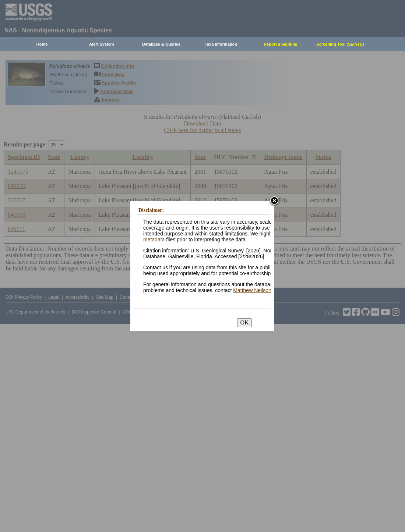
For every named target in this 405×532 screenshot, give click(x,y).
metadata (154, 240)
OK (244, 322)
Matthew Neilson (252, 290)
